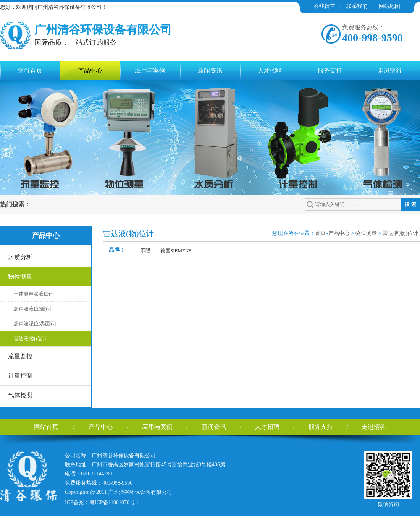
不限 (145, 251)
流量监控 (20, 356)
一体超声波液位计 (34, 294)
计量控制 (20, 376)
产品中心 (90, 71)
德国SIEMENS (176, 251)
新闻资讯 (210, 71)
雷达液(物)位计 (30, 338)
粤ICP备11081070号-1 (114, 502)
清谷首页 (30, 71)
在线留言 (325, 6)
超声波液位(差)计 (33, 309)
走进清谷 (390, 71)
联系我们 (357, 6)
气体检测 (20, 395)
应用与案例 (150, 71)
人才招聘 (270, 71)
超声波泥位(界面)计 (35, 324)
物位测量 (20, 277)
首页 (320, 233)
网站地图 (389, 6)
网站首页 (46, 427)
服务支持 (330, 71)
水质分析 (20, 257)
